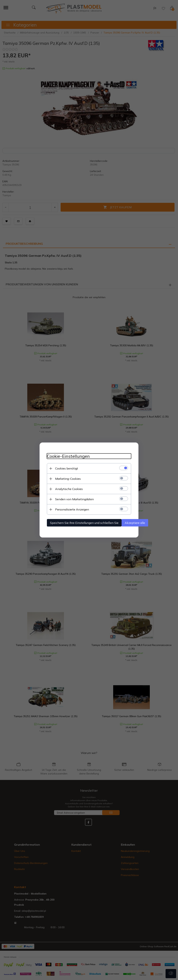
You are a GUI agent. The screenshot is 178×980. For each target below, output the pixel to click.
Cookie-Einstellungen (68, 456)
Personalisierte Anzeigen (72, 509)
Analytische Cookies (69, 489)
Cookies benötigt (67, 468)
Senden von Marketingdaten (74, 499)
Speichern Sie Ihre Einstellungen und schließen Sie (84, 523)
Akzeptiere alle (135, 523)
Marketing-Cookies (68, 479)
